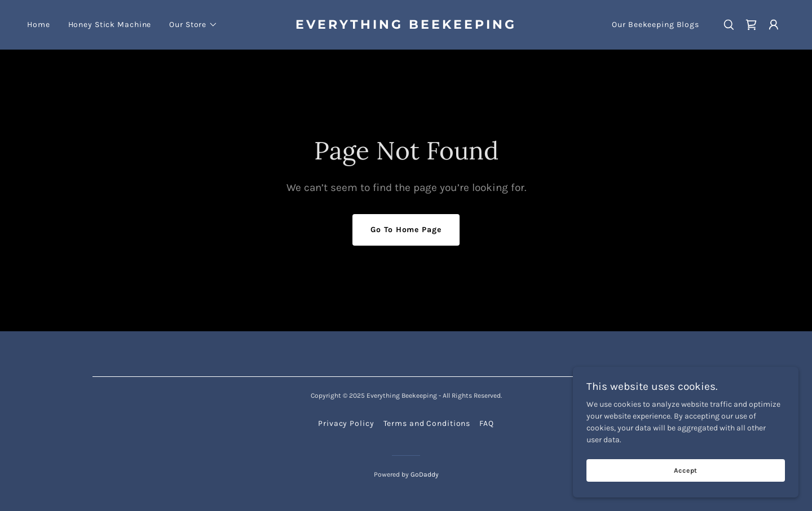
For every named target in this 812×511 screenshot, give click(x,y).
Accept (686, 470)
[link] (406, 26)
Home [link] (39, 25)
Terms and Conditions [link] (427, 423)
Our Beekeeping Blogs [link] (656, 25)
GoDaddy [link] (425, 474)
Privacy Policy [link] (346, 423)
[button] (193, 25)
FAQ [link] (487, 423)
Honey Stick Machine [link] (110, 25)
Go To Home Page (406, 230)
